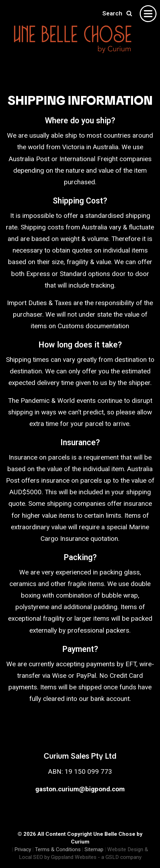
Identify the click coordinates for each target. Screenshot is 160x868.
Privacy (23, 849)
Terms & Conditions (58, 849)
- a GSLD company (120, 857)
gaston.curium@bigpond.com (80, 789)
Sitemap (94, 849)
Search (117, 13)
